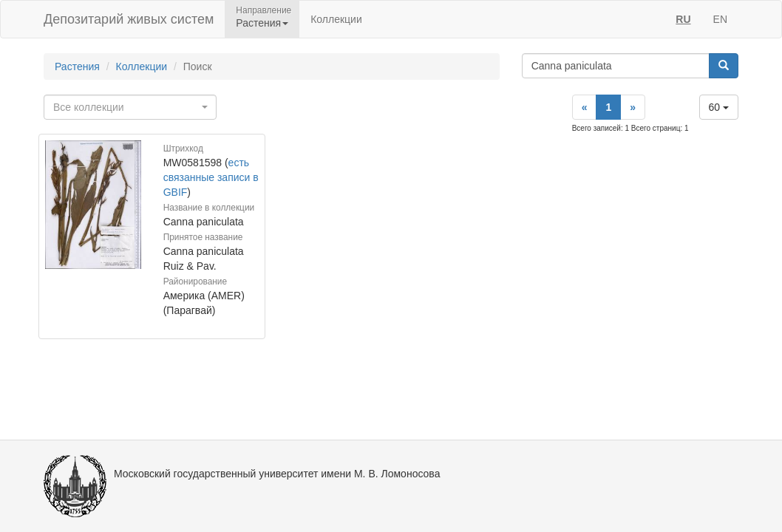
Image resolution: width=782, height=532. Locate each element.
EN (720, 19)
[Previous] (585, 107)
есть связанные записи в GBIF (211, 177)
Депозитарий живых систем (129, 19)
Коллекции (336, 19)
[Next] (633, 107)
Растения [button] (262, 23)
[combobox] (130, 107)
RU (683, 19)
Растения (77, 66)
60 (719, 107)
